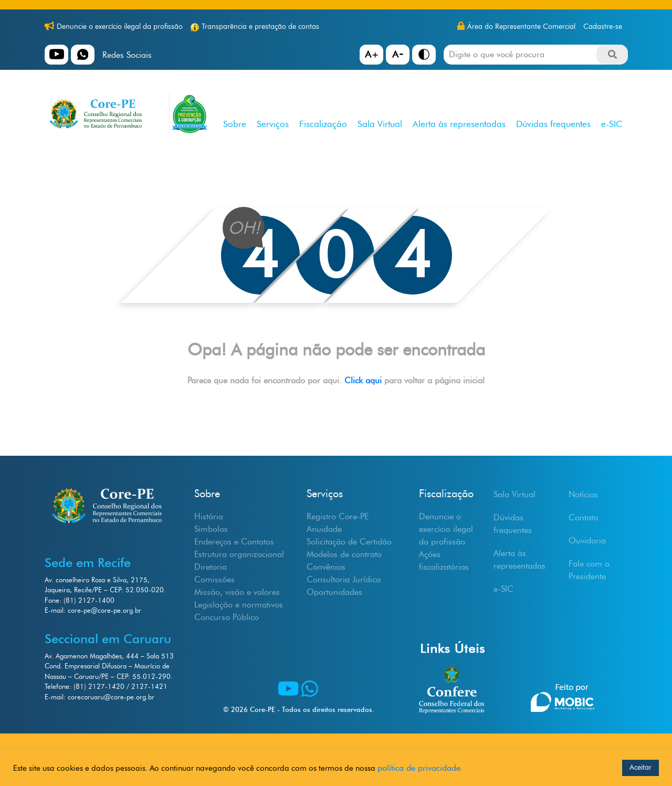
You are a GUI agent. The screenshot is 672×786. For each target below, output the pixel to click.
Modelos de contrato (344, 554)
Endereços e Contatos (234, 542)
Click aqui (364, 380)
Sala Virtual (380, 124)
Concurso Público (227, 617)
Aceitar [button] (640, 767)
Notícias (583, 494)
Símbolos (211, 529)
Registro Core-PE (338, 516)
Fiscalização (323, 124)
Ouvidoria (587, 541)
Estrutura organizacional (239, 554)
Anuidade (324, 529)
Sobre (235, 124)
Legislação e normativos (239, 605)
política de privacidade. (420, 768)
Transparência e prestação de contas (260, 27)
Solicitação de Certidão (349, 542)
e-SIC (612, 124)
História (209, 516)
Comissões (214, 579)
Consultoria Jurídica (344, 579)
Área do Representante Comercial (521, 27)
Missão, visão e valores (237, 592)
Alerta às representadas (459, 124)
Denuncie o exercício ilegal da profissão (120, 27)
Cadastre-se (603, 27)
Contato (583, 517)
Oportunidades (334, 592)
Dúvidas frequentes (553, 124)
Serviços (273, 124)
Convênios (326, 567)
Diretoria (211, 567)
